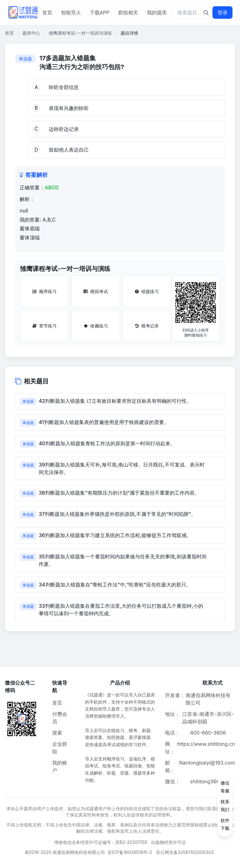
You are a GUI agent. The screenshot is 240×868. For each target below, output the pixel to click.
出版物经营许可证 (168, 842)
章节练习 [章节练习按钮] (45, 326)
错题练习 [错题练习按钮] (147, 291)
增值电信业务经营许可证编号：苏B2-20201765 (101, 842)
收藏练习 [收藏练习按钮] (96, 326)
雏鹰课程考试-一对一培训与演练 (80, 33)
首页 (47, 12)
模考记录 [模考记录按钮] (147, 326)
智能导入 (71, 12)
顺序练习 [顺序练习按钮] (44, 291)
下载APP (100, 12)
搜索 (57, 733)
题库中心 (31, 33)
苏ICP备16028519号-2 (130, 852)
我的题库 (157, 12)
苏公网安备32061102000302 (185, 852)
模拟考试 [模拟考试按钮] (96, 291)
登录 (222, 12)
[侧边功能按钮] (225, 806)
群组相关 (128, 12)
